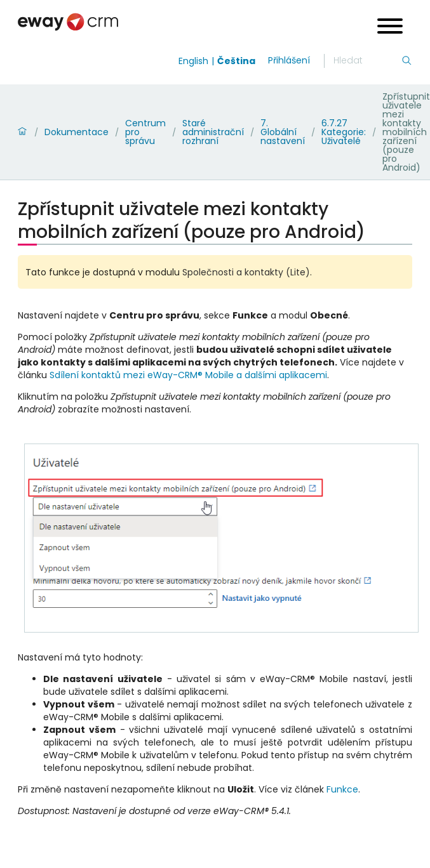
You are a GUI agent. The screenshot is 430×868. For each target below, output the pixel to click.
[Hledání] (367, 61)
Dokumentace (77, 132)
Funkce (342, 789)
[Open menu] (390, 28)
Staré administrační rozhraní (213, 132)
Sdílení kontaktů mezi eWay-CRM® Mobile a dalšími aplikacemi (188, 375)
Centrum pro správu (145, 132)
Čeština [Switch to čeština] (236, 61)
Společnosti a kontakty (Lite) (246, 272)
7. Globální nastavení (283, 132)
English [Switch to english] (193, 61)
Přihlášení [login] (289, 60)
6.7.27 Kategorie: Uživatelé (344, 132)
